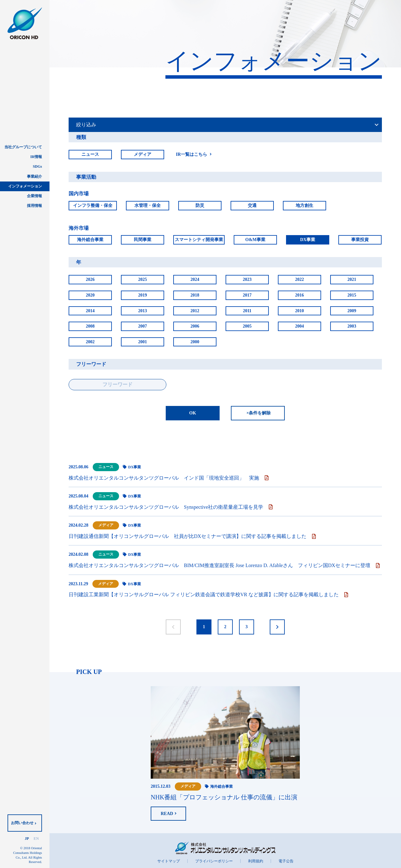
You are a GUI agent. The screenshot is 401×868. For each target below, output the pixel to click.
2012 (195, 311)
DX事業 (308, 240)
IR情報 (36, 157)
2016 (299, 295)
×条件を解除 (259, 413)
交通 (252, 205)
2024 (195, 279)
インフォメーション (25, 186)
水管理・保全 (148, 205)
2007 (143, 326)
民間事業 (143, 240)
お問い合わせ (22, 823)
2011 (247, 311)
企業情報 (34, 196)
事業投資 (360, 240)
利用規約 (256, 861)
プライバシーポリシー (214, 861)
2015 (352, 295)
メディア (143, 154)
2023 (247, 279)
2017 (247, 295)
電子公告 (286, 861)
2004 (299, 326)
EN (36, 839)
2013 (143, 311)
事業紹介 (34, 176)
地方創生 (305, 205)
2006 (195, 326)
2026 (90, 279)
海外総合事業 (90, 240)
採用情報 (34, 206)
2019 (143, 295)
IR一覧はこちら (191, 154)
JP (27, 839)
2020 (90, 295)
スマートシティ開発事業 (199, 240)
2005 (247, 326)
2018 (195, 295)
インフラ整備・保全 (93, 205)
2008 (90, 326)
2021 (352, 279)
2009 (352, 311)
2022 (299, 279)
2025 (143, 279)
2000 (195, 342)
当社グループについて (23, 147)
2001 (143, 342)
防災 (200, 205)
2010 (299, 311)
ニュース (90, 154)
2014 (90, 311)
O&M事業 (255, 240)
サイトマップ (169, 861)
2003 (352, 326)
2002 (90, 342)
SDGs (37, 166)
